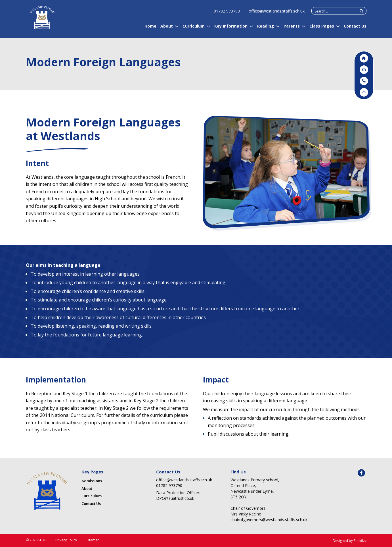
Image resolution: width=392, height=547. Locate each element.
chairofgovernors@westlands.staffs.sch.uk (261, 520)
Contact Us (355, 29)
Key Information (231, 29)
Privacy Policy (66, 540)
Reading (266, 29)
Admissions (92, 481)
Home (150, 29)
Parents (292, 29)
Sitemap (93, 540)
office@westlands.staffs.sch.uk (277, 13)
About (167, 29)
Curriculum (194, 29)
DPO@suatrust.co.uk (175, 498)
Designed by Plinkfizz (350, 541)
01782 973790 (227, 13)
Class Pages (322, 29)
